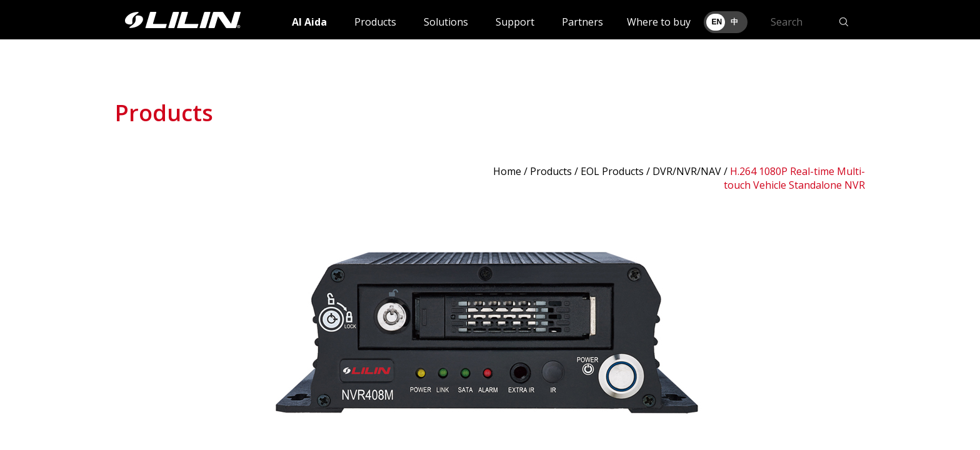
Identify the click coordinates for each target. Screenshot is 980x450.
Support (515, 22)
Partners (582, 22)
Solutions (446, 22)
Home (507, 171)
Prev (131, 327)
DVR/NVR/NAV (687, 171)
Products (375, 22)
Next (849, 327)
